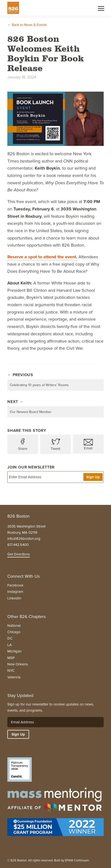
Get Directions (19, 554)
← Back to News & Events (27, 25)
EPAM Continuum (77, 860)
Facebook (15, 585)
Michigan (14, 651)
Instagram (15, 592)
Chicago (14, 632)
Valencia (14, 677)
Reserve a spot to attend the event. (42, 257)
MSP (11, 658)
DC (10, 638)
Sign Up (93, 477)
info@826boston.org (24, 539)
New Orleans (18, 664)
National (14, 626)
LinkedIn (14, 598)
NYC (11, 671)
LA (10, 645)
